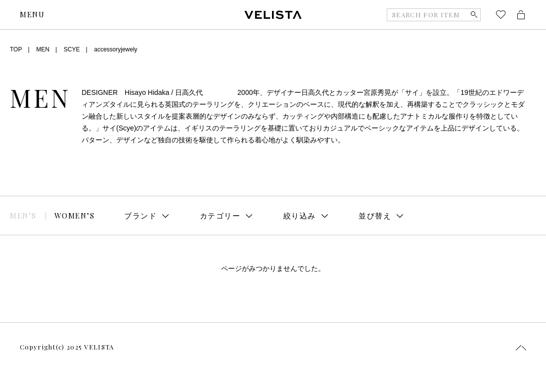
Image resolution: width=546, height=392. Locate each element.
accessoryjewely (115, 49)
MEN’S (23, 216)
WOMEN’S (75, 216)
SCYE (72, 49)
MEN (43, 49)
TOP (16, 49)
